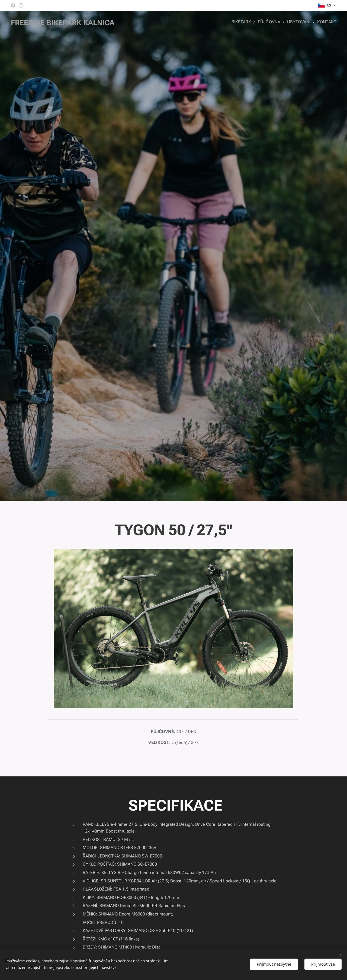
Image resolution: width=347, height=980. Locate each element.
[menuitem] (246, 22)
